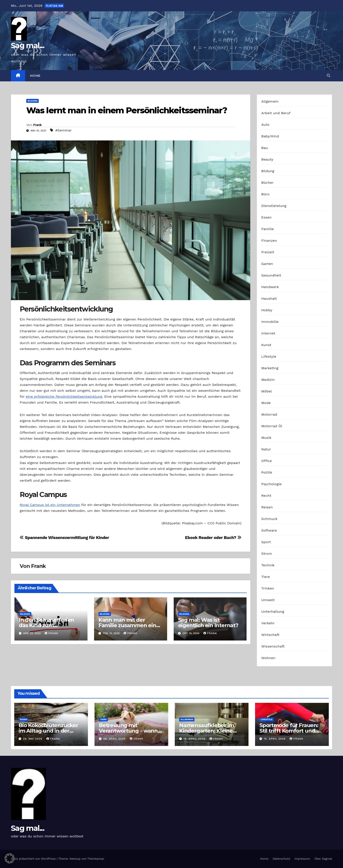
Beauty (267, 159)
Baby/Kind (270, 136)
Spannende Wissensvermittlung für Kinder (64, 538)
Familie (268, 229)
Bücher (268, 183)
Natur (266, 449)
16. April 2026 (195, 739)
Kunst (266, 345)
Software (269, 530)
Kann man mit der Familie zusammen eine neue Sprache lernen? (129, 625)
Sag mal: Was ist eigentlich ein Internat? (208, 623)
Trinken (268, 588)
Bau (265, 148)
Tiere (266, 577)
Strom (267, 554)
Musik (266, 438)
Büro (265, 194)
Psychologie (272, 484)
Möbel (267, 391)
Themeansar (96, 859)
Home (35, 76)
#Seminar (64, 130)
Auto (265, 125)
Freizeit (268, 252)
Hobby (267, 310)
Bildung (32, 101)
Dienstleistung (274, 206)
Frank (38, 125)
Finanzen (269, 241)
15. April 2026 (275, 739)
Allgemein (270, 101)
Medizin (268, 380)
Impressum (302, 859)
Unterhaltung (273, 612)
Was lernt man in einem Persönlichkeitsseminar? (127, 110)
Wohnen (269, 658)
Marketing (270, 368)
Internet (268, 333)
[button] (329, 76)
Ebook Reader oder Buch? (213, 538)
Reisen (267, 507)
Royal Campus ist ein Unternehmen (50, 505)
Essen (267, 217)
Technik (268, 565)
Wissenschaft (273, 646)
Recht (266, 496)
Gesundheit (271, 275)
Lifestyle (269, 356)
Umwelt (268, 600)
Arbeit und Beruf (276, 113)
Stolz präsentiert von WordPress (34, 859)
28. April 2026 (115, 739)
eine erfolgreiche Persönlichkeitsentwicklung (64, 396)
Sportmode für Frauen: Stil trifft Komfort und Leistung (289, 731)
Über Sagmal (323, 859)
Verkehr (268, 623)
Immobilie (270, 322)
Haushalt (269, 298)
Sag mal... (28, 45)
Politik (267, 472)
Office (267, 461)
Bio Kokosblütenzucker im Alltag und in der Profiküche (48, 731)
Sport (266, 542)
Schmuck (269, 519)
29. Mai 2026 (33, 739)
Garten (267, 264)
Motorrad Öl (272, 426)
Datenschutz (281, 859)
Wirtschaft (270, 635)
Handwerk (270, 287)
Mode (266, 403)
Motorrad (269, 414)
